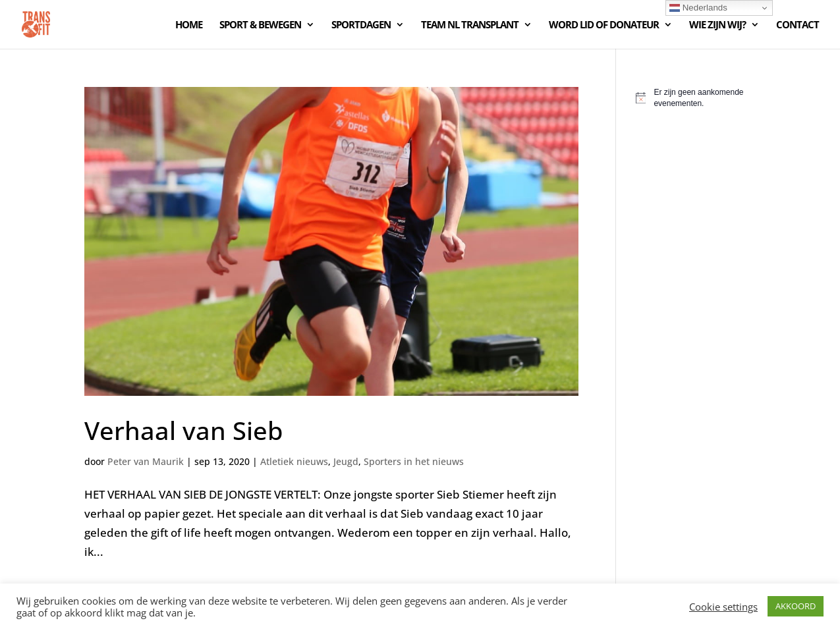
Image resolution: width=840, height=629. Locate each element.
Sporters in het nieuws (414, 461)
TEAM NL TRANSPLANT (470, 25)
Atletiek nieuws (294, 461)
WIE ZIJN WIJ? (717, 25)
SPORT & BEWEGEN (260, 25)
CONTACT (798, 25)
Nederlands (698, 8)
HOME (189, 25)
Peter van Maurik (146, 461)
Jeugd (346, 461)
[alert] (696, 98)
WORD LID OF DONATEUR (604, 25)
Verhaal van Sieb (183, 430)
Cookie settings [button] (723, 607)
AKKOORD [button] (796, 606)
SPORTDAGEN (361, 25)
